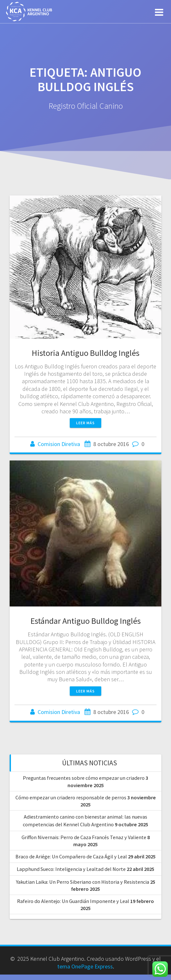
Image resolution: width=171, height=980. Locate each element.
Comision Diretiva (59, 444)
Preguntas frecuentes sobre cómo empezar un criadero (84, 778)
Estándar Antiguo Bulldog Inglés (86, 621)
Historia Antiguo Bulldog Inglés (86, 353)
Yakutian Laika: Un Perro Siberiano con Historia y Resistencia (83, 882)
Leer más (85, 423)
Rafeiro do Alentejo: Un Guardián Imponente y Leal (73, 901)
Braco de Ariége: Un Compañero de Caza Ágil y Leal (71, 856)
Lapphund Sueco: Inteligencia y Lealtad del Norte (71, 869)
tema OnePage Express (85, 966)
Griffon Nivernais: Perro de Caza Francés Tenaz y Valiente (84, 837)
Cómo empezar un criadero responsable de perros (71, 797)
